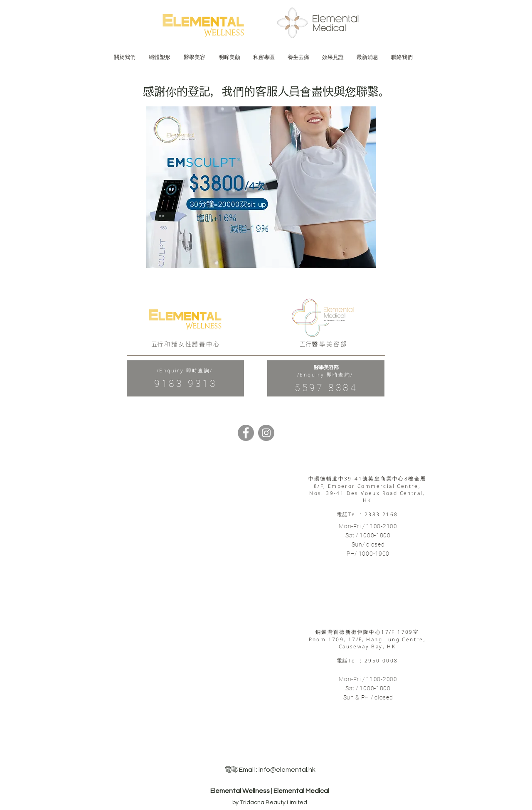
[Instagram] (266, 433)
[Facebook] (246, 433)
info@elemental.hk (287, 770)
